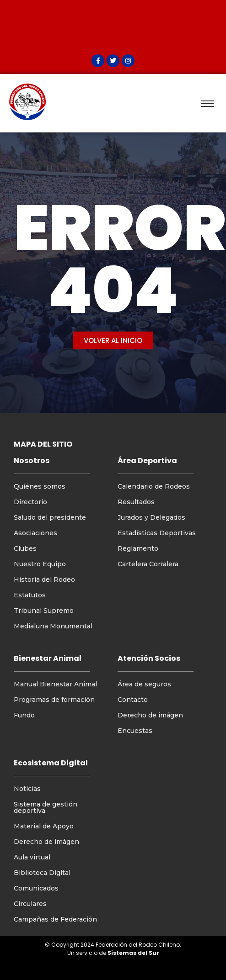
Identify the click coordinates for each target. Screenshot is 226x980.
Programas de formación (54, 700)
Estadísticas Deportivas (157, 533)
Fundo (24, 715)
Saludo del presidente (50, 517)
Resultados (136, 502)
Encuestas (135, 731)
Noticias (27, 789)
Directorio (30, 502)
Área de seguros (144, 684)
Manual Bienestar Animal (55, 684)
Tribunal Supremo (44, 611)
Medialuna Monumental (53, 626)
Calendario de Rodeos (154, 486)
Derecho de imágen (150, 715)
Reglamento (138, 548)
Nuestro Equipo (40, 564)
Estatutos (30, 595)
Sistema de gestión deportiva (46, 807)
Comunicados (36, 888)
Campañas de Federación (55, 919)
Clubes (25, 548)
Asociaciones (35, 533)
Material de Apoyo (44, 826)
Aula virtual (32, 857)
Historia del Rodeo (44, 580)
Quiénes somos (40, 486)
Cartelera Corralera (148, 564)
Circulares (30, 904)
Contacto (133, 700)
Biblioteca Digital (42, 873)
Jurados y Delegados (151, 517)
